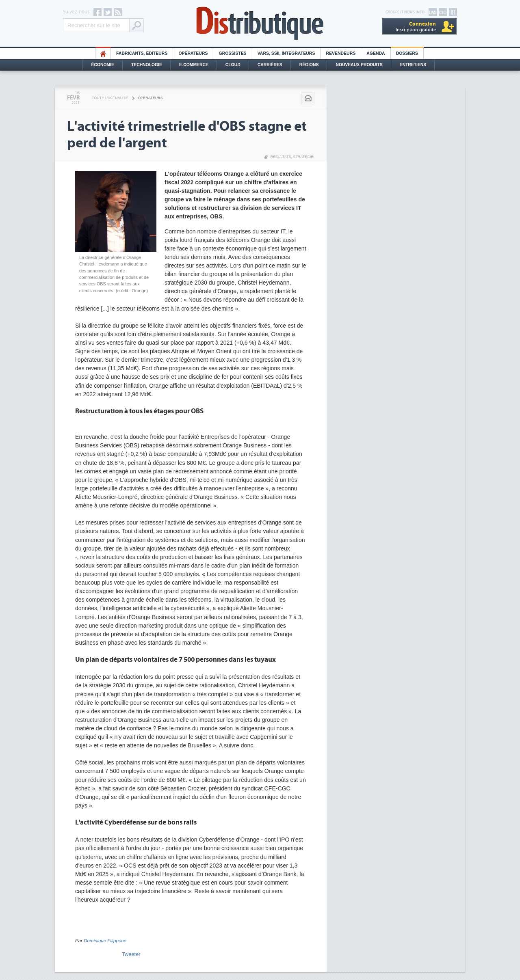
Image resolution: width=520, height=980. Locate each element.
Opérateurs (193, 53)
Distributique (260, 23)
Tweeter (131, 954)
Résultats (281, 157)
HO (103, 53)
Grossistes (232, 53)
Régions (309, 65)
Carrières (270, 65)
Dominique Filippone (105, 941)
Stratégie (303, 157)
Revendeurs (341, 53)
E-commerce (194, 65)
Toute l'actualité (110, 98)
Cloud (233, 65)
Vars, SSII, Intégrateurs (286, 53)
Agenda (376, 53)
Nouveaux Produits (359, 65)
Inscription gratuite (416, 27)
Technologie (147, 65)
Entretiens (413, 65)
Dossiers (407, 53)
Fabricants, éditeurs (142, 53)
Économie (103, 65)
